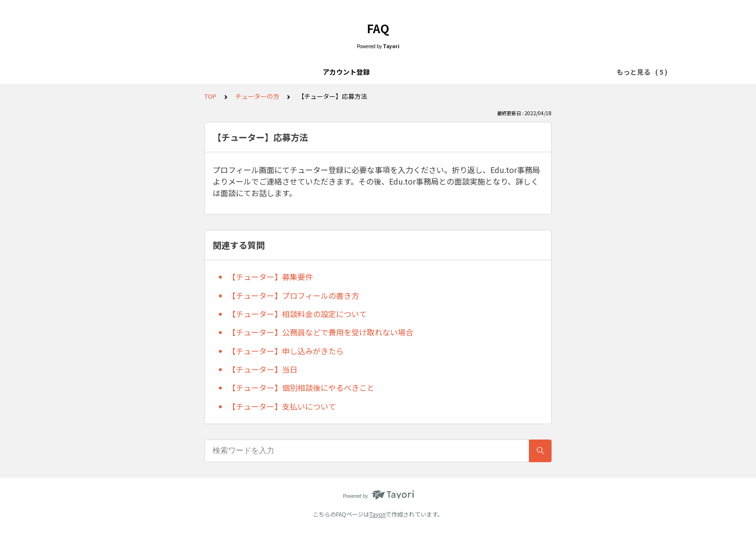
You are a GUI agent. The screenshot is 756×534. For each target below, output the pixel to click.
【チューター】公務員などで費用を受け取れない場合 (321, 332)
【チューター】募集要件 (270, 277)
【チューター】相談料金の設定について (297, 314)
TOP (210, 96)
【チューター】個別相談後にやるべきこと (301, 387)
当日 (405, 72)
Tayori (378, 514)
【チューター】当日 (263, 369)
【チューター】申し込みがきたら (286, 351)
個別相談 (371, 72)
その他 (496, 72)
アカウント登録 (260, 72)
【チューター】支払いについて (282, 406)
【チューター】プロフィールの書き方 (294, 295)
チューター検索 (321, 72)
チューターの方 (449, 72)
